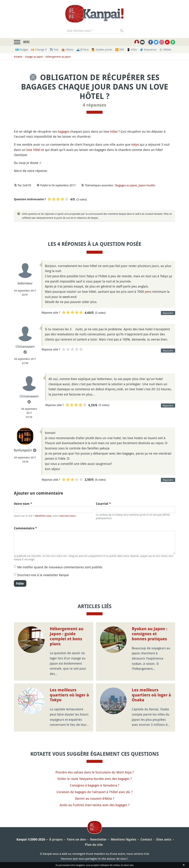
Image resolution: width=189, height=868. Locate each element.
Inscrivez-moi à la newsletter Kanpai (43, 575)
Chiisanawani (25, 346)
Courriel (103, 504)
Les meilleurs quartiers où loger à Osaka (151, 695)
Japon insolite (147, 185)
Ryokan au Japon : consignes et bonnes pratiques (150, 634)
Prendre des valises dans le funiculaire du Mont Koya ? (95, 772)
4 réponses (94, 105)
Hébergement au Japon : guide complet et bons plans (67, 636)
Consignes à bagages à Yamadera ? (95, 785)
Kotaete (18, 57)
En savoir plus (127, 865)
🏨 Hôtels (67, 50)
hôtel (114, 131)
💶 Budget (22, 50)
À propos (56, 839)
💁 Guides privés (102, 50)
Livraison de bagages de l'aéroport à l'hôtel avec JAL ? (95, 792)
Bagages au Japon (126, 185)
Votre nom (23, 504)
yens (148, 292)
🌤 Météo (165, 50)
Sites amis (164, 839)
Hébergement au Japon (58, 57)
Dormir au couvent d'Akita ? (94, 798)
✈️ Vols (54, 50)
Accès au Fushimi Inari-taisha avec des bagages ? (94, 805)
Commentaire (25, 528)
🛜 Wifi (120, 50)
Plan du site (94, 845)
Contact (146, 839)
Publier (20, 583)
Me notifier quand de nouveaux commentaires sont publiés (60, 567)
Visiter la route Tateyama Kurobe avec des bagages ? (95, 779)
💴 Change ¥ (39, 50)
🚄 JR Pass (82, 50)
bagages (64, 131)
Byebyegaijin (23, 450)
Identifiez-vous (43, 516)
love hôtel (33, 150)
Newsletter (98, 839)
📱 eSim (132, 50)
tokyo (135, 144)
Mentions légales (124, 839)
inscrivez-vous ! (68, 516)
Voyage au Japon (34, 57)
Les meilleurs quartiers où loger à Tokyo (69, 695)
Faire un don (76, 839)
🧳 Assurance (148, 50)
